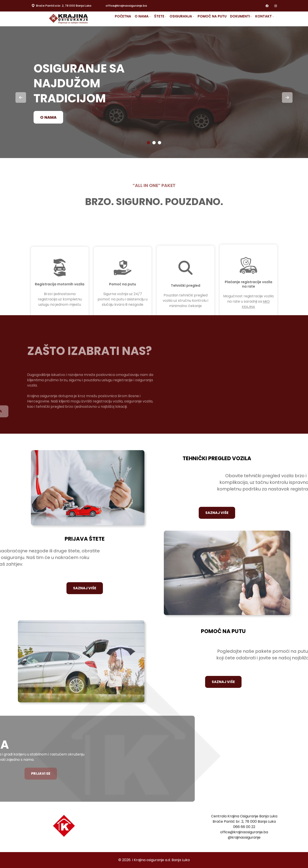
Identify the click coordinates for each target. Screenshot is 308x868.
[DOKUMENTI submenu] (249, 16)
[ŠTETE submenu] (166, 16)
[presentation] (21, 97)
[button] (148, 143)
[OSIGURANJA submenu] (193, 16)
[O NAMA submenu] (151, 16)
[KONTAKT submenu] (270, 16)
